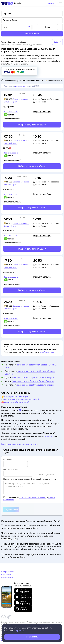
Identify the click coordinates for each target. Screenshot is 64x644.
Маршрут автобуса (42, 111)
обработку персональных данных (33, 497)
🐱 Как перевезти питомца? (15, 397)
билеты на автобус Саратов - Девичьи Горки (33, 378)
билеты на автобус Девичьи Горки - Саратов (33, 381)
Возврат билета (8, 571)
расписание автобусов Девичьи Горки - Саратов (30, 372)
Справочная (6, 574)
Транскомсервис (11, 111)
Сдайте (49, 436)
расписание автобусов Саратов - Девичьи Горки (31, 366)
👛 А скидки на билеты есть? (15, 402)
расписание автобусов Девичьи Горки (35, 385)
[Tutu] (7, 3)
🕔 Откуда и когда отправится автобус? (20, 399)
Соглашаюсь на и (29, 498)
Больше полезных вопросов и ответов (19, 444)
